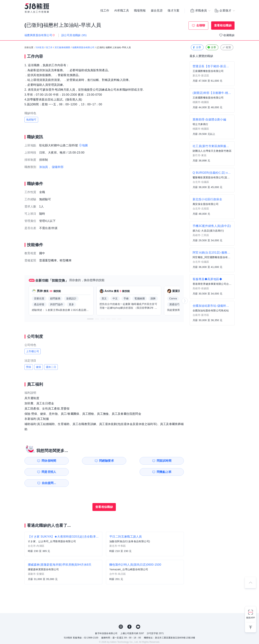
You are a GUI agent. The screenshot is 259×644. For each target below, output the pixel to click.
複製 (227, 48)
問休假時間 (45, 461)
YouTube (138, 616)
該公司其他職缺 (74, 35)
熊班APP (251, 618)
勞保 (29, 367)
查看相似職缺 (223, 25)
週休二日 (51, 367)
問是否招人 (168, 461)
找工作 (105, 11)
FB (129, 616)
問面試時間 (127, 461)
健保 (39, 367)
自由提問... (87, 472)
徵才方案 (174, 11)
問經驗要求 (86, 461)
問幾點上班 (45, 472)
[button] (90, 319)
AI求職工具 (122, 11)
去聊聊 (201, 25)
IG (121, 616)
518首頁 (40, 48)
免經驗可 (31, 120)
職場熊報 (140, 11)
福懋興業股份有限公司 (83, 48)
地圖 (85, 145)
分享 (197, 48)
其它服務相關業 (63, 48)
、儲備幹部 (56, 167)
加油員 (44, 167)
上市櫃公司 (33, 351)
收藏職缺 (229, 35)
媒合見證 (157, 11)
